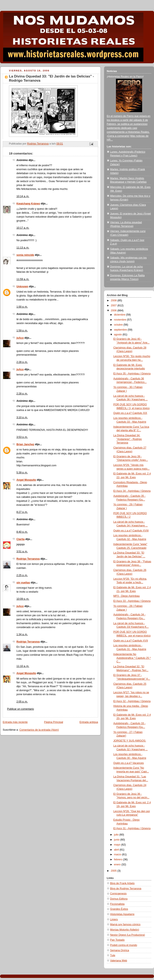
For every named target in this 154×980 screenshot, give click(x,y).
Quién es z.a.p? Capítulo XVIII (131, 531)
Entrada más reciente (15, 722)
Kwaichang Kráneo (28, 204)
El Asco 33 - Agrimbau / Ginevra (132, 601)
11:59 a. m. (23, 279)
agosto (118, 335)
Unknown (22, 287)
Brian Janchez (25, 444)
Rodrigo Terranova (28, 559)
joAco (20, 338)
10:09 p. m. (23, 599)
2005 (114, 871)
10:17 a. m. (23, 228)
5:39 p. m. (22, 473)
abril (117, 850)
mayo (118, 845)
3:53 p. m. (22, 437)
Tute (113, 955)
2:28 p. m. (22, 362)
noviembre (120, 320)
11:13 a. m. (23, 248)
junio (117, 840)
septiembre (121, 330)
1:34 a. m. (22, 634)
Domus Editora (119, 899)
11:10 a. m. (23, 666)
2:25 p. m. (22, 575)
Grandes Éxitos (119, 909)
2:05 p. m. (22, 702)
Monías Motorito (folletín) (125, 930)
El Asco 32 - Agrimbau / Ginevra (132, 701)
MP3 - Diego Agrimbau (127, 596)
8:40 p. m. (22, 532)
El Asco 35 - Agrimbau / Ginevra (132, 374)
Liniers (114, 919)
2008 (114, 300)
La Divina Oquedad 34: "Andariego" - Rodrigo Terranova (128, 439)
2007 (114, 306)
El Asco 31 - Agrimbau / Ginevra (132, 828)
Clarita (20, 539)
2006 (114, 311)
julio (117, 835)
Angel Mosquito (26, 480)
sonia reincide (25, 255)
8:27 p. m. (22, 512)
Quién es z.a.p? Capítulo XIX (130, 413)
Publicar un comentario (20, 709)
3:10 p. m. (22, 417)
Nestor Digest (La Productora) (128, 935)
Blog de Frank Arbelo (122, 883)
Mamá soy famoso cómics (125, 924)
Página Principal (54, 722)
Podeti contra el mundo (124, 945)
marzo (118, 854)
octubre (119, 325)
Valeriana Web (119, 961)
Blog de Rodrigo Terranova (126, 889)
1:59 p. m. (22, 331)
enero (118, 865)
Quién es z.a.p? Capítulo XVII (131, 641)
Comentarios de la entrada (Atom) (39, 730)
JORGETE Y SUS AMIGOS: (130, 741)
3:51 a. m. (22, 551)
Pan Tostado (117, 940)
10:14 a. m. (23, 196)
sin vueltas (23, 583)
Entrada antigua (89, 722)
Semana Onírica (120, 950)
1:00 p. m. (22, 307)
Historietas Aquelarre (122, 914)
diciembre (120, 315)
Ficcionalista (117, 904)
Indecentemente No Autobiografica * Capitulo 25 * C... (132, 658)
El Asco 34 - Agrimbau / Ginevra (132, 491)
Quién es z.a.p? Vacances (129, 763)
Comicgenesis (118, 894)
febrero (119, 860)
